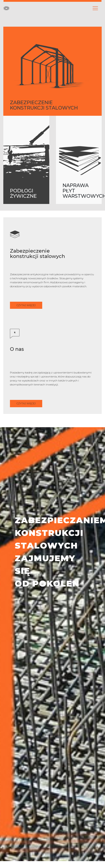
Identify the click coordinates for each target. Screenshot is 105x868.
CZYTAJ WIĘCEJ (26, 305)
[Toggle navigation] (95, 8)
